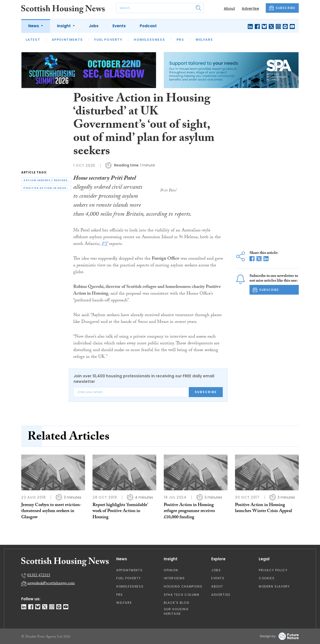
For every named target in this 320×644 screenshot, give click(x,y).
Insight (64, 26)
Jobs (94, 26)
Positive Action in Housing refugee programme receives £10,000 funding (189, 512)
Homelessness (149, 40)
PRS (180, 40)
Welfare (204, 40)
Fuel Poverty (108, 40)
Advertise (250, 8)
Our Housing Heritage (176, 611)
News (34, 26)
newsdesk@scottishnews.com (51, 584)
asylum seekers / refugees (46, 180)
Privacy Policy (273, 570)
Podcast (148, 26)
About (229, 8)
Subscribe (206, 392)
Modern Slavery (274, 586)
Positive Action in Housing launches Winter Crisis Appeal (263, 508)
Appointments (67, 40)
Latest (33, 40)
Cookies (267, 578)
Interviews (174, 578)
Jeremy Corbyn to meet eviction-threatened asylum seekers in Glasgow (51, 512)
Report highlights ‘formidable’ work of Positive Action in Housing (120, 512)
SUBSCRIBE (282, 8)
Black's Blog (176, 603)
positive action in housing (47, 188)
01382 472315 (39, 576)
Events (119, 26)
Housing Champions (183, 586)
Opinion (171, 570)
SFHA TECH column (182, 595)
